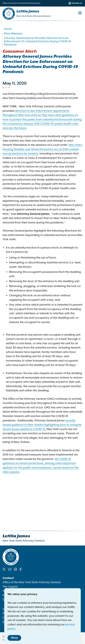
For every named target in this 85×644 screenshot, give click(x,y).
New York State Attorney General (33, 16)
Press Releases (13, 34)
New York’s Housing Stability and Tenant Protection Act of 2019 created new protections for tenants (42, 149)
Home (8, 29)
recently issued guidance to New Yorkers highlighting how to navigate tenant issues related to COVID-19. (42, 425)
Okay (14, 638)
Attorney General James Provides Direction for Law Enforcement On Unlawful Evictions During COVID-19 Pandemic (38, 41)
